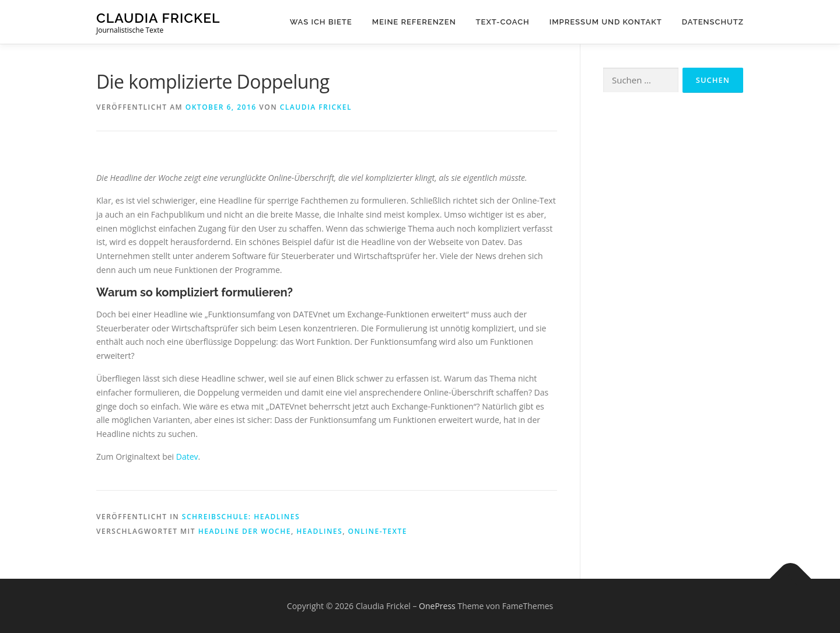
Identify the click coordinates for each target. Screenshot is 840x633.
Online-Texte (378, 531)
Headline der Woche (245, 531)
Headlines (319, 531)
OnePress (437, 606)
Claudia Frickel (158, 18)
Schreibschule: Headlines (241, 517)
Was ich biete (321, 22)
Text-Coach (503, 22)
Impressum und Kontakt (606, 22)
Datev (187, 457)
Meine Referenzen (414, 22)
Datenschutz (713, 22)
